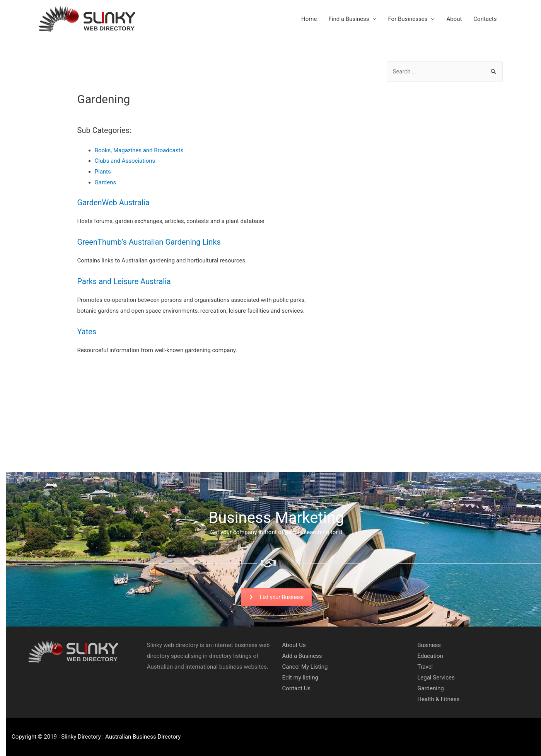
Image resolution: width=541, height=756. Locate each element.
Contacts (485, 19)
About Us (294, 645)
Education (430, 656)
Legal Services (436, 678)
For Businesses (408, 19)
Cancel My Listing (305, 667)
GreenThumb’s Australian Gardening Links (149, 242)
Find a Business (349, 19)
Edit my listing (300, 678)
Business (429, 645)
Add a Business (302, 656)
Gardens (106, 182)
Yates (87, 332)
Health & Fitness (438, 699)
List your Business (276, 597)
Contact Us (297, 688)
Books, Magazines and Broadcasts (139, 150)
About (454, 19)
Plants (103, 172)
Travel (425, 667)
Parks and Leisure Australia (124, 281)
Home (309, 19)
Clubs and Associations (125, 161)
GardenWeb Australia (113, 203)
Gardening (430, 688)
